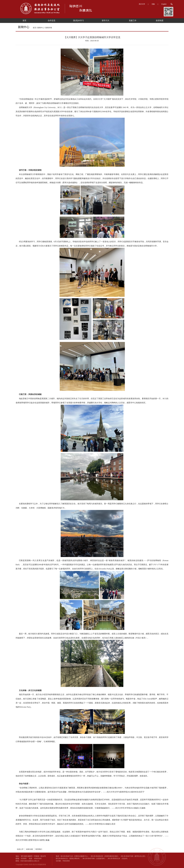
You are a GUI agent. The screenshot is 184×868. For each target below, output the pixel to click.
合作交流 (51, 21)
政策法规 (30, 849)
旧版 (153, 4)
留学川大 (106, 21)
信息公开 (20, 849)
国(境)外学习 (78, 21)
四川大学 (142, 4)
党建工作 (133, 21)
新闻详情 (49, 28)
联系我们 (39, 849)
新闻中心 (41, 28)
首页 (24, 21)
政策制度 (160, 21)
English (164, 4)
